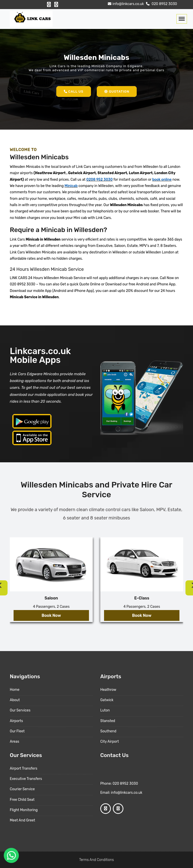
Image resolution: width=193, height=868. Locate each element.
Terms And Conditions (96, 860)
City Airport (110, 742)
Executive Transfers (26, 779)
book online (162, 180)
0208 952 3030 (99, 180)
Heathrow (108, 690)
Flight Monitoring (24, 810)
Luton (105, 710)
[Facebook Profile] (49, 5)
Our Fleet (17, 731)
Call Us (74, 91)
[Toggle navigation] (182, 19)
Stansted (108, 721)
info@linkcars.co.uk (125, 4)
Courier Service (22, 789)
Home (15, 690)
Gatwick (107, 700)
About (15, 700)
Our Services (20, 710)
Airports (16, 721)
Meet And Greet (22, 820)
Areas (14, 742)
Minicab (71, 186)
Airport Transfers (23, 768)
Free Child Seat (22, 800)
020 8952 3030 (161, 4)
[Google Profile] (56, 5)
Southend (108, 731)
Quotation (117, 91)
